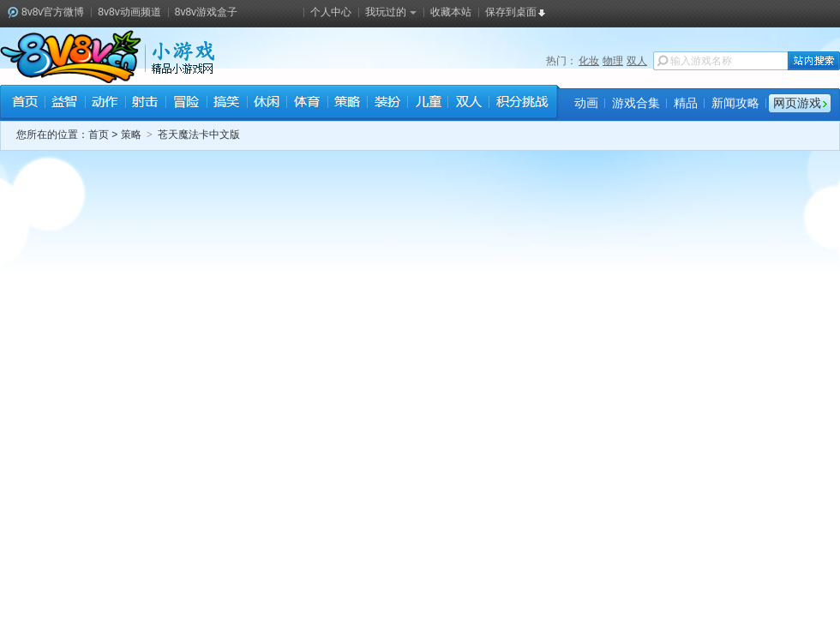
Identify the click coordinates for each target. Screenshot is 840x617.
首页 (24, 104)
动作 (105, 104)
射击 (145, 104)
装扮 (387, 104)
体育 (306, 104)
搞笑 (226, 104)
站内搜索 (814, 61)
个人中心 (331, 12)
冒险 (186, 104)
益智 (65, 104)
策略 (347, 104)
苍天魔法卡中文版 (199, 135)
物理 (613, 61)
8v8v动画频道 (129, 12)
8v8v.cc (71, 57)
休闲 (266, 104)
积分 (521, 104)
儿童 (427, 104)
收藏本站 (451, 12)
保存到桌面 (511, 12)
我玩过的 (391, 12)
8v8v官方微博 (53, 12)
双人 (637, 61)
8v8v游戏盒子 (206, 12)
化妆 (589, 61)
